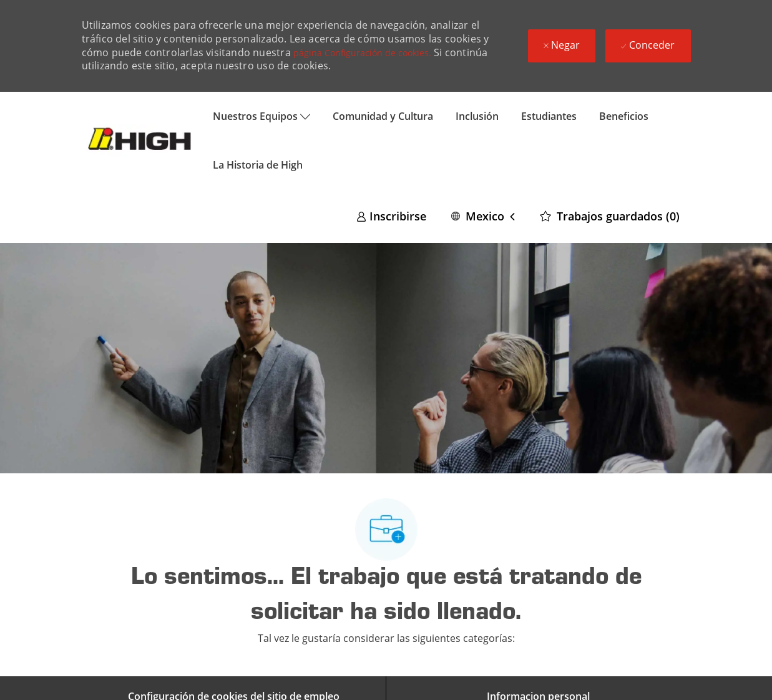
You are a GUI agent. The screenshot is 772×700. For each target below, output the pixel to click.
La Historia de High (258, 165)
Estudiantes (549, 116)
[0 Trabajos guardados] (610, 216)
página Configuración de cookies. (362, 53)
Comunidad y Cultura (383, 116)
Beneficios (624, 116)
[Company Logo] (142, 140)
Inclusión (477, 116)
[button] (483, 216)
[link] (391, 216)
